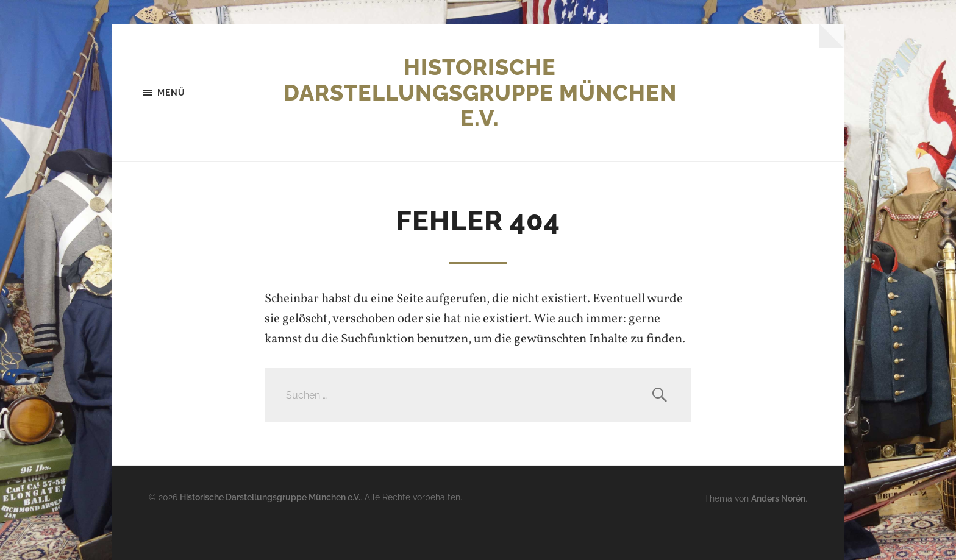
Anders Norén (778, 498)
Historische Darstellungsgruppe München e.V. (480, 93)
